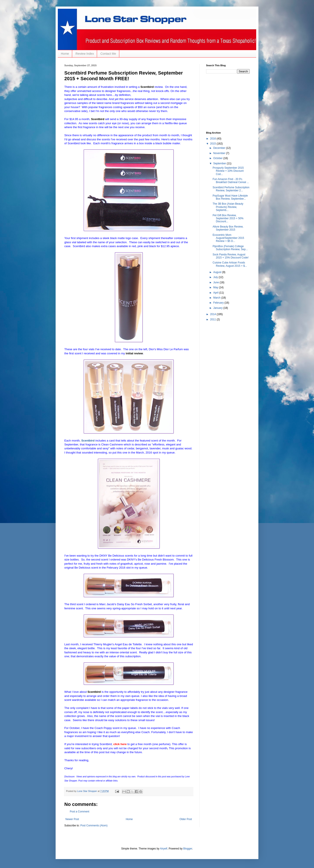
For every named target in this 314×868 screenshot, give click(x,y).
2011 (213, 319)
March (217, 298)
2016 (213, 139)
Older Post (186, 819)
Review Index (85, 54)
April (216, 293)
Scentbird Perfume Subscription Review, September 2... (231, 189)
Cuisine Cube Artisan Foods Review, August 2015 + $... (230, 264)
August (218, 272)
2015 (213, 144)
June (216, 282)
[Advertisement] (228, 102)
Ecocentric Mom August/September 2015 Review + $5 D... (228, 238)
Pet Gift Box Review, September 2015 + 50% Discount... (228, 218)
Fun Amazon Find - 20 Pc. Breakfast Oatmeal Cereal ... (231, 181)
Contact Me (108, 54)
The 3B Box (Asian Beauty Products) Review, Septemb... (228, 207)
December (220, 148)
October (218, 158)
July (216, 277)
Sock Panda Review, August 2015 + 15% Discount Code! (231, 256)
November (220, 153)
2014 (213, 314)
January (218, 308)
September (220, 163)
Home (65, 54)
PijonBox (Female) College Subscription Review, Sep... (230, 248)
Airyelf (164, 849)
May (216, 287)
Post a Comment (79, 812)
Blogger (188, 849)
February (219, 303)
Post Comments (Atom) (94, 826)
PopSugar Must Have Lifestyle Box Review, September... (230, 197)
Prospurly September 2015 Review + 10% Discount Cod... (228, 171)
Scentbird (88, 441)
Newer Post (72, 819)
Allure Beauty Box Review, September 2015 (228, 228)
